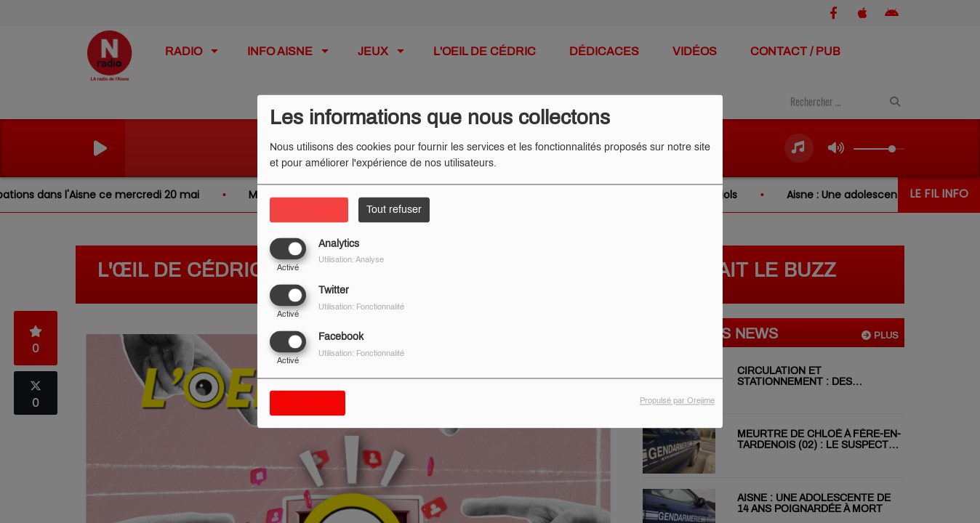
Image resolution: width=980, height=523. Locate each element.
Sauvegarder (308, 404)
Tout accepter (309, 210)
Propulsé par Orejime (677, 401)
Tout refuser (394, 210)
